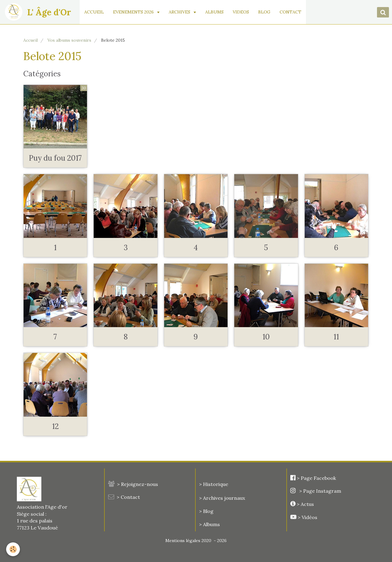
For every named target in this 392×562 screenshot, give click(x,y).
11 (336, 337)
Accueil (30, 40)
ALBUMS (215, 12)
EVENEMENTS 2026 (134, 12)
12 (55, 426)
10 (266, 337)
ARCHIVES (180, 12)
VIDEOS (241, 12)
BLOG (265, 12)
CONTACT (291, 12)
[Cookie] (13, 549)
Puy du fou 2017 (55, 158)
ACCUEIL (94, 12)
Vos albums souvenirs (69, 40)
